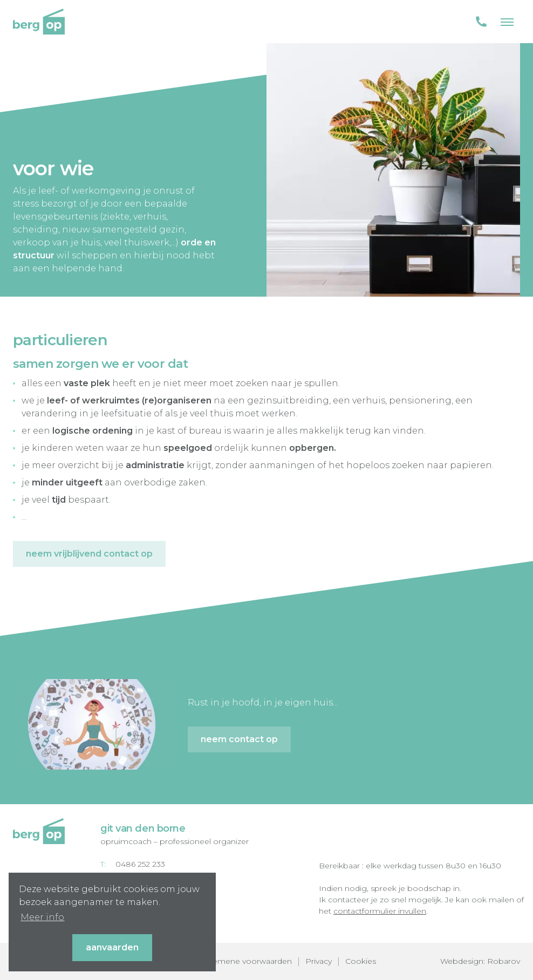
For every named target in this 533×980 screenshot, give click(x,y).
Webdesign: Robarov (480, 961)
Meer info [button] (42, 917)
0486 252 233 (140, 864)
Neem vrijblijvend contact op (89, 554)
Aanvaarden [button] (112, 947)
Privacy (319, 961)
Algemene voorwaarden (246, 961)
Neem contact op (239, 739)
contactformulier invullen (380, 911)
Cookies (361, 961)
